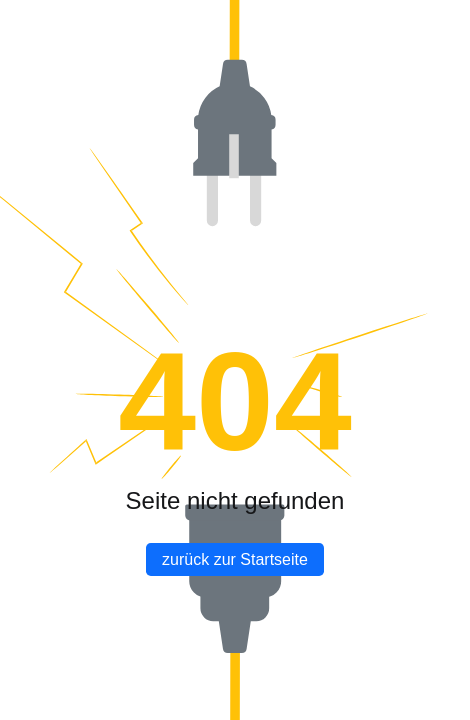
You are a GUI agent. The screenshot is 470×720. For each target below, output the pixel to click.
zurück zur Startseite (235, 559)
